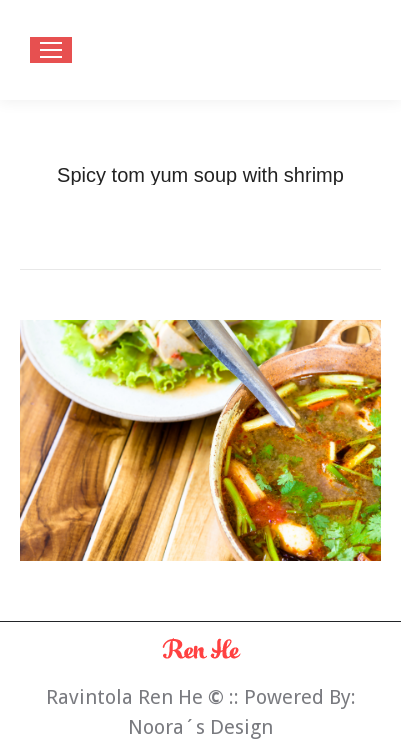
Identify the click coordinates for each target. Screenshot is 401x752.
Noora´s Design (200, 727)
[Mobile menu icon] (51, 50)
